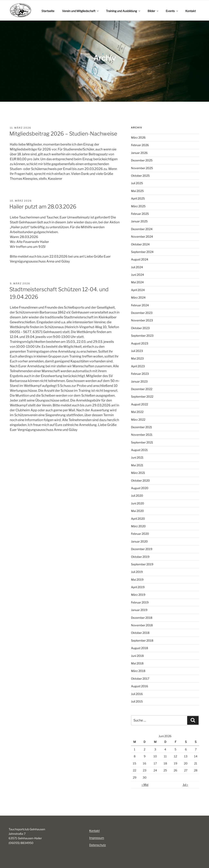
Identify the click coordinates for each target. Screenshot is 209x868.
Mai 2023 (137, 358)
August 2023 (140, 343)
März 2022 (138, 420)
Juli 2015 (137, 701)
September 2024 (142, 252)
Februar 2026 (140, 145)
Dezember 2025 (142, 160)
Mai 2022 (137, 412)
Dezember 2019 (142, 549)
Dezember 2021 (142, 427)
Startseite (48, 11)
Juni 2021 (137, 457)
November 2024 (142, 237)
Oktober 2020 (140, 480)
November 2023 (142, 320)
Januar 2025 (139, 221)
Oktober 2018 (140, 633)
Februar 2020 (140, 534)
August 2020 (140, 488)
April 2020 (138, 519)
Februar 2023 (140, 374)
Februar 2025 (140, 214)
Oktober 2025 (140, 176)
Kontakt (191, 11)
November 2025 (142, 168)
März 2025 (138, 206)
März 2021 (138, 473)
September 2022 (142, 397)
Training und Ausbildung (123, 11)
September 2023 (142, 336)
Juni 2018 (137, 656)
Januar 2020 (139, 541)
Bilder (153, 11)
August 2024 (140, 259)
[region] (104, 58)
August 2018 (140, 648)
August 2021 (139, 450)
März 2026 (138, 137)
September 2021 (142, 442)
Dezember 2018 (142, 618)
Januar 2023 (139, 381)
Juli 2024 (137, 267)
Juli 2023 (137, 351)
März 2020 (138, 526)
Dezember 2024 (142, 229)
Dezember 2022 (142, 389)
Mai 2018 (137, 663)
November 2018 (142, 625)
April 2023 (138, 366)
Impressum (97, 838)
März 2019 (138, 595)
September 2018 (142, 640)
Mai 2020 (137, 511)
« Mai (145, 785)
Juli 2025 (137, 183)
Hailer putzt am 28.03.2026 (43, 207)
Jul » (185, 785)
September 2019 (142, 564)
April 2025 (138, 198)
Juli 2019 (137, 572)
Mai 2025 (137, 191)
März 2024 (138, 297)
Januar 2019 (139, 610)
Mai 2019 (137, 580)
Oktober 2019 (140, 557)
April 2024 (138, 290)
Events (172, 11)
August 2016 (140, 686)
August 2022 (140, 404)
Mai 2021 (137, 465)
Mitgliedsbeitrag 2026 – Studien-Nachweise (63, 134)
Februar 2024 (140, 305)
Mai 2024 (137, 282)
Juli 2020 (137, 496)
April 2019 (138, 587)
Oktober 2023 (140, 328)
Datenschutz (98, 845)
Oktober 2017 (140, 679)
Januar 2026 (139, 153)
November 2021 (142, 435)
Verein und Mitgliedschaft (81, 11)
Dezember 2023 (142, 313)
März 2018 (138, 671)
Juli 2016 (137, 694)
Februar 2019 (140, 602)
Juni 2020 (138, 503)
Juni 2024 (137, 275)
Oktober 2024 (140, 244)
